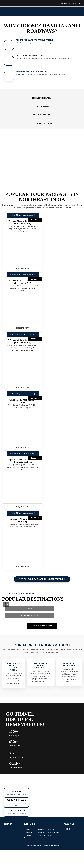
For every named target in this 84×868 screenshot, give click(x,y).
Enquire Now (23, 268)
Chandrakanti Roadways (51, 845)
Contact (52, 829)
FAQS (51, 836)
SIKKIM (29, 609)
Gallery (27, 829)
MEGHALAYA (6, 604)
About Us (40, 829)
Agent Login (76, 3)
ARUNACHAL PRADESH (29, 616)
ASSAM (8, 604)
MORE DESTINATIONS (42, 626)
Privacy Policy (54, 833)
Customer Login (65, 3)
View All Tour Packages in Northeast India (42, 579)
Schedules (40, 833)
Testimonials (29, 833)
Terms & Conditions (27, 837)
